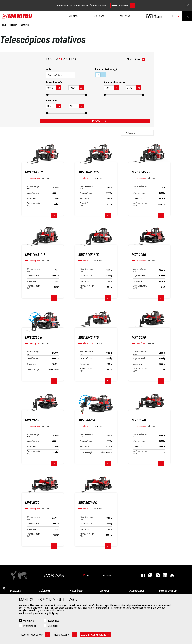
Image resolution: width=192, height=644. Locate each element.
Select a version (123, 6)
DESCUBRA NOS (137, 591)
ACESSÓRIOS (76, 591)
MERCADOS (15, 591)
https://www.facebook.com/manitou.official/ (141, 575)
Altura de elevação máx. (33, 188)
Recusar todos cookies (35, 635)
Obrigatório (29, 621)
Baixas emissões (101, 75)
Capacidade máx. (33, 193)
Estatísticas (53, 621)
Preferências (30, 626)
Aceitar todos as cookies (96, 635)
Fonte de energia (33, 370)
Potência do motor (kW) (34, 204)
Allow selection (65, 635)
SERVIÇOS (105, 591)
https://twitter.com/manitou (149, 575)
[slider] (47, 95)
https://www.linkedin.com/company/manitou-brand (163, 575)
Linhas (49, 69)
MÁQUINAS (45, 591)
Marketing (53, 626)
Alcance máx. (32, 199)
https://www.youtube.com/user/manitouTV (171, 575)
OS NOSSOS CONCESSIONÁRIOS (154, 16)
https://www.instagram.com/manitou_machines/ (156, 575)
